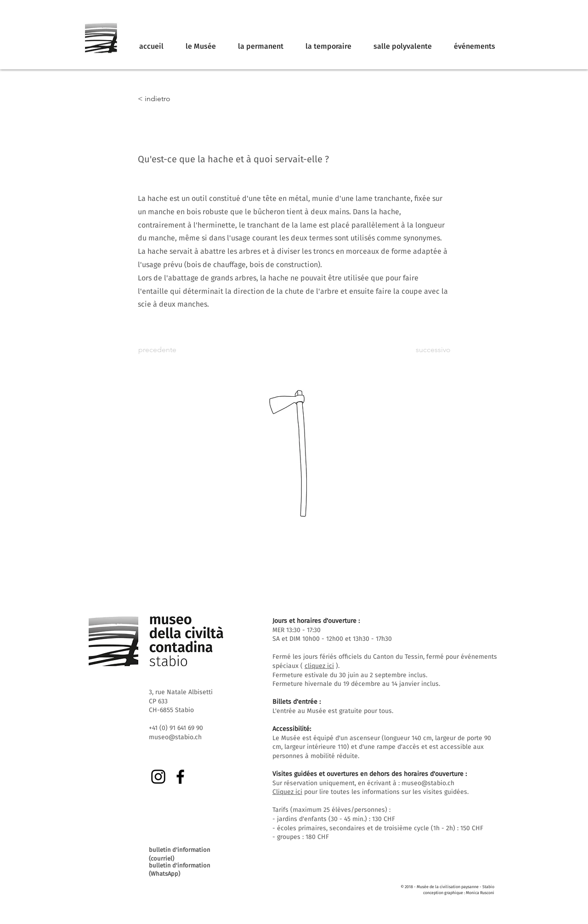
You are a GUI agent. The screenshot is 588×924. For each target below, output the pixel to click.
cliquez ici (319, 666)
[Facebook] (180, 777)
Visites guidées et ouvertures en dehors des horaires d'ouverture (368, 774)
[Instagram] (158, 777)
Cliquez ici (287, 792)
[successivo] (428, 350)
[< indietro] (168, 99)
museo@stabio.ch (428, 783)
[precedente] (169, 350)
